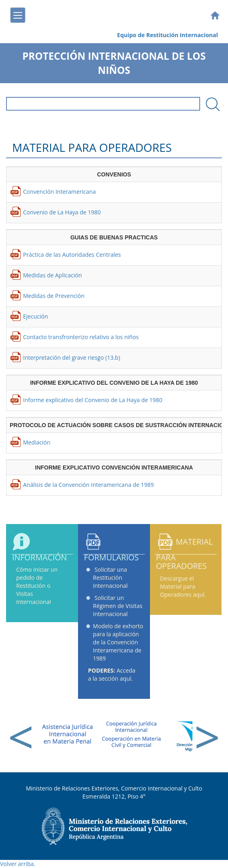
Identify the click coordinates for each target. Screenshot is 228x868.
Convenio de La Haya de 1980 (62, 212)
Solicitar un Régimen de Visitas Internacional (118, 606)
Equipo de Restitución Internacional (168, 35)
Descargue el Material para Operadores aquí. (183, 586)
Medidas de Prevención (54, 296)
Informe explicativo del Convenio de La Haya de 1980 (93, 400)
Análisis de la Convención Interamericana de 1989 (88, 485)
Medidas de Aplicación (53, 275)
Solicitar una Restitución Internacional (110, 578)
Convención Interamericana (59, 192)
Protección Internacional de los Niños (114, 63)
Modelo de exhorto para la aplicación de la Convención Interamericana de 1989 (118, 642)
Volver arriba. (18, 864)
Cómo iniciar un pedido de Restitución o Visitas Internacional (37, 586)
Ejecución (36, 316)
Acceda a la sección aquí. (112, 674)
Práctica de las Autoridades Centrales (72, 255)
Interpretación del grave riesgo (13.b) (72, 357)
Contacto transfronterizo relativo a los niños (81, 337)
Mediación (37, 442)
